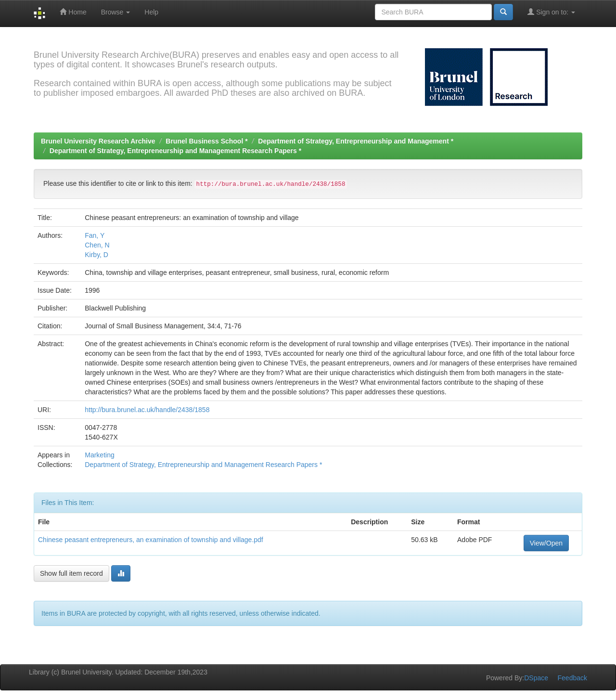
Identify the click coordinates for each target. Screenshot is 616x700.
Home (73, 12)
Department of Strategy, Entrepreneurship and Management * (356, 141)
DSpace (536, 678)
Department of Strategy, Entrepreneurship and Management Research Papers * (175, 151)
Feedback (572, 678)
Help (151, 12)
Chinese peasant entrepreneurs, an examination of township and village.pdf (151, 540)
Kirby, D (96, 255)
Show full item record (71, 573)
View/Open (546, 543)
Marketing (99, 455)
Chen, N (97, 245)
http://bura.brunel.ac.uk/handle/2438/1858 (147, 410)
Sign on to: (551, 12)
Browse (116, 12)
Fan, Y (95, 235)
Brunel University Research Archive (98, 141)
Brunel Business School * (206, 141)
